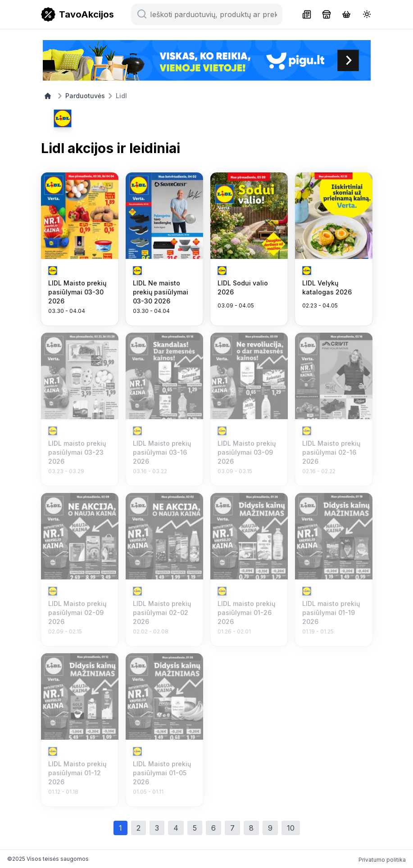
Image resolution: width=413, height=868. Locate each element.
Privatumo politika (382, 860)
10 (291, 828)
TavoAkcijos (86, 14)
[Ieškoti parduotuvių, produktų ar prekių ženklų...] (212, 14)
